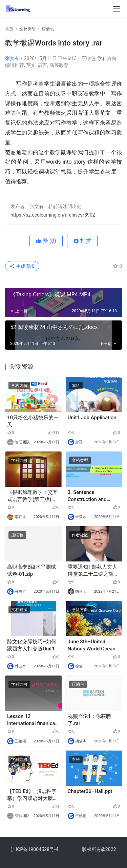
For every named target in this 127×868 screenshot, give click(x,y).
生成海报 (22, 266)
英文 (31, 65)
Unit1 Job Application (92, 418)
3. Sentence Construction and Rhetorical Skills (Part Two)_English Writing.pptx (92, 496)
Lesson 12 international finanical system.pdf (32, 720)
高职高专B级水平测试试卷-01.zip (31, 570)
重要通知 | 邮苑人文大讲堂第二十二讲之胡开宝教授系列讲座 (93, 571)
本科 (76, 386)
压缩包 (88, 58)
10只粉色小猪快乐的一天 (33, 421)
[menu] (117, 9)
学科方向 (107, 58)
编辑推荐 (15, 65)
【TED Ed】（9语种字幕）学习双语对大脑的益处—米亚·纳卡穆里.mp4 (33, 795)
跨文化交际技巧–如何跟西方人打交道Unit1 (32, 645)
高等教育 (59, 65)
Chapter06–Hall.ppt (90, 791)
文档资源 (19, 610)
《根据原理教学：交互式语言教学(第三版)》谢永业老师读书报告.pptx (33, 496)
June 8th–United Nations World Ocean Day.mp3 (92, 645)
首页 (9, 29)
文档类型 (80, 460)
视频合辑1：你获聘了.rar (90, 720)
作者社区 (80, 535)
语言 (42, 65)
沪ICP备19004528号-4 (35, 849)
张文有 (12, 58)
